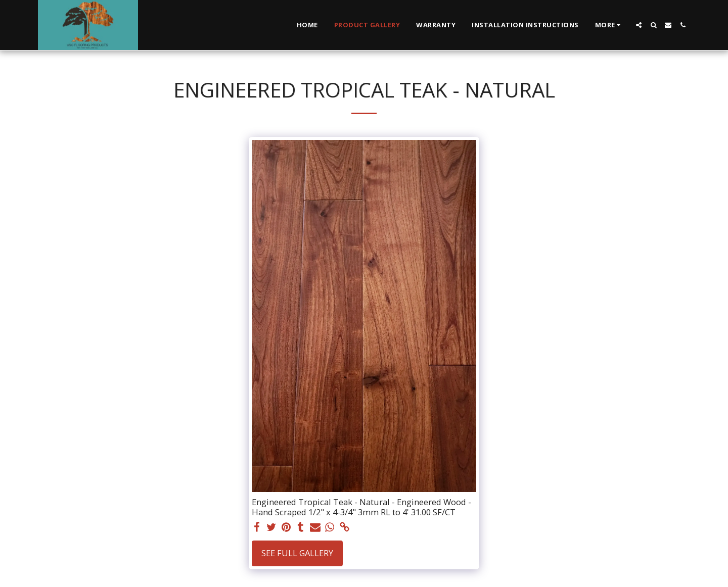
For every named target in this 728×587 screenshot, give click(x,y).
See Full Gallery (297, 553)
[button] (639, 25)
